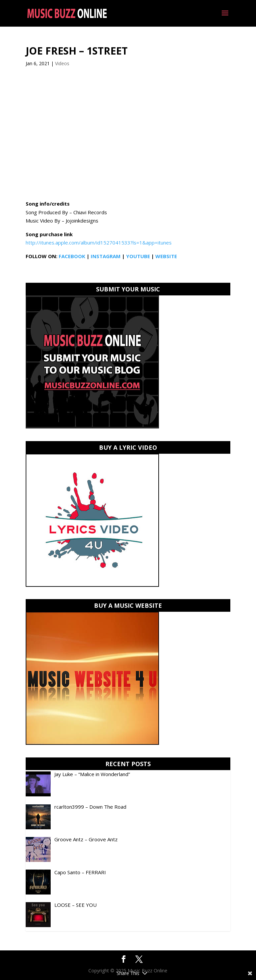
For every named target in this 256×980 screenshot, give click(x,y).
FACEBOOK (72, 256)
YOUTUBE (138, 256)
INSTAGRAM (106, 256)
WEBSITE (166, 256)
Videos (62, 63)
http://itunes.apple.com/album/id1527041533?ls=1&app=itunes (99, 243)
